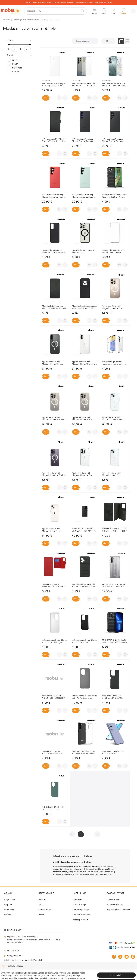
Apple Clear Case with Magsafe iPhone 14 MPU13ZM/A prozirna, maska (55, 530)
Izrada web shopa (117, 975)
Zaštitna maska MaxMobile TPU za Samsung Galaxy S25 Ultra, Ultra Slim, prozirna (84, 85)
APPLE (12, 60)
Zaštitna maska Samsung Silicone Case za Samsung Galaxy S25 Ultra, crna (113, 140)
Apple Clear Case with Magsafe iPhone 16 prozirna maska (84, 363)
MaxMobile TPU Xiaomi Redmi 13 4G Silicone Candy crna (54, 252)
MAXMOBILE (14, 68)
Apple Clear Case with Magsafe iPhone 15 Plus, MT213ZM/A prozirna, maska (114, 419)
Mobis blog (9, 910)
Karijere (7, 915)
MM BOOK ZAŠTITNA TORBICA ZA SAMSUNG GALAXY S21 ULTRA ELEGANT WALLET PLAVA (55, 753)
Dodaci (41, 915)
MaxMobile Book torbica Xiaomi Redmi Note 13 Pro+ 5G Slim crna (54, 307)
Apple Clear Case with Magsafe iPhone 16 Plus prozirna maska (52, 363)
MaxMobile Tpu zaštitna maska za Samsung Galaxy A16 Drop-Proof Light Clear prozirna (113, 363)
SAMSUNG (13, 72)
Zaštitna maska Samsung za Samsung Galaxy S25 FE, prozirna (54, 85)
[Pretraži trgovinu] (58, 11)
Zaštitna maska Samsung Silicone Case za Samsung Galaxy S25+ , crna (83, 140)
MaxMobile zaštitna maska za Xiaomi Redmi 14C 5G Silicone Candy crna (85, 307)
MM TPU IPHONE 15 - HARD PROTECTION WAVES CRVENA (115, 641)
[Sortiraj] (85, 41)
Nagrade (8, 905)
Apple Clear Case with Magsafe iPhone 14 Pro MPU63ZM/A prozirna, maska (85, 474)
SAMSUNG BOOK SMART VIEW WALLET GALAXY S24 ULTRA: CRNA (84, 530)
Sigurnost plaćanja (81, 910)
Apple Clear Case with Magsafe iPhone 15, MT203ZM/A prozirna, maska (114, 474)
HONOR (12, 64)
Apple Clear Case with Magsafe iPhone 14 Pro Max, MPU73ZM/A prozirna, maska (55, 474)
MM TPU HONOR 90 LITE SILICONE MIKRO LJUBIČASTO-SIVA (113, 753)
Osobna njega (45, 910)
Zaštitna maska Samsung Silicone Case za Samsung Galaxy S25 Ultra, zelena (83, 196)
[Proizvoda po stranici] (108, 41)
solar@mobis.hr (32, 963)
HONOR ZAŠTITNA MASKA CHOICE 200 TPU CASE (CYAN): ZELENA (53, 808)
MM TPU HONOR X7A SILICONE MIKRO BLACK (112, 697)
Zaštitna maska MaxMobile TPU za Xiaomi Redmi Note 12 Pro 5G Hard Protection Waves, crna (85, 586)
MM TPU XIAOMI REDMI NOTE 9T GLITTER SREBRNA (54, 697)
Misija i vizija (9, 900)
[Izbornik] (132, 11)
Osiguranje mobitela (81, 915)
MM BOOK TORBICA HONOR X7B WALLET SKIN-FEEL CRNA (115, 530)
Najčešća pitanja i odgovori (119, 910)
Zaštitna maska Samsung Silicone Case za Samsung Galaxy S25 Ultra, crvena (53, 196)
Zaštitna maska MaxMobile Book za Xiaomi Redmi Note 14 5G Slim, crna (54, 140)
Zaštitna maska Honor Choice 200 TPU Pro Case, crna (84, 697)
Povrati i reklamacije (115, 905)
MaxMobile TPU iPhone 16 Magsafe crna (83, 252)
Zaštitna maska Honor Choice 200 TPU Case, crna (84, 641)
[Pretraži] (80, 11)
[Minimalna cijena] (15, 49)
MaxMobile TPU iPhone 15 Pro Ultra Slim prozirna (113, 252)
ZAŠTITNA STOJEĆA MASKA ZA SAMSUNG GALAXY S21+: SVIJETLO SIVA (115, 586)
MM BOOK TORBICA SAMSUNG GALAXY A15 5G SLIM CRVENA (54, 586)
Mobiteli (42, 900)
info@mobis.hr (14, 956)
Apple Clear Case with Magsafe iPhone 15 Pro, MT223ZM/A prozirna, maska (84, 419)
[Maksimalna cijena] (27, 49)
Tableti (41, 905)
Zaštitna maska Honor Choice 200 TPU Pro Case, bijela (54, 641)
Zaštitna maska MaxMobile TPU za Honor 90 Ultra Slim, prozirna (114, 85)
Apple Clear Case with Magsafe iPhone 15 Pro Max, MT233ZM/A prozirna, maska (54, 419)
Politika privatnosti (80, 920)
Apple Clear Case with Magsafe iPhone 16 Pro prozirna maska (112, 307)
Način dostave (113, 900)
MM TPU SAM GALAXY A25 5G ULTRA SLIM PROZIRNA (84, 753)
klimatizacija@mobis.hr (33, 960)
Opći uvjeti (77, 900)
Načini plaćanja (79, 905)
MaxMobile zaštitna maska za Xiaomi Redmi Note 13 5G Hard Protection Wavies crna (115, 196)
